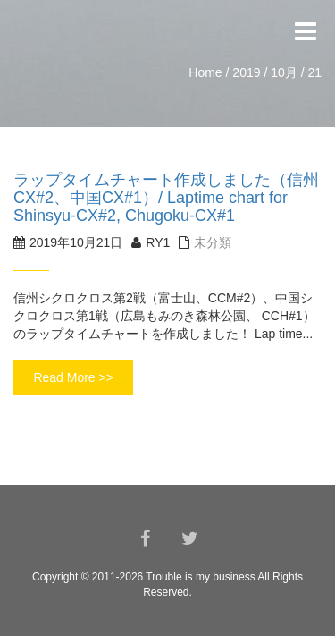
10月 (284, 72)
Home (205, 72)
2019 (246, 72)
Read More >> (73, 377)
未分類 (213, 242)
